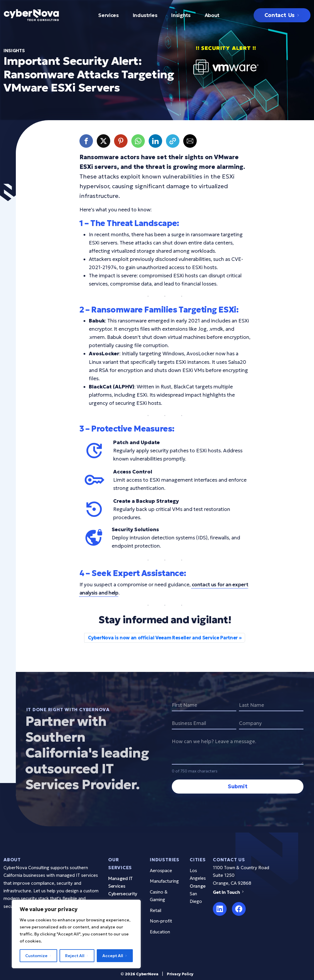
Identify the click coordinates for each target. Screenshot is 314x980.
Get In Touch (229, 892)
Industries (145, 15)
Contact (280, 15)
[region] (76, 934)
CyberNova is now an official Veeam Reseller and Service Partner (163, 638)
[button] (86, 141)
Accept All (113, 956)
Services (108, 15)
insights (14, 51)
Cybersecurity (123, 894)
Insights (181, 15)
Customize (36, 956)
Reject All (75, 956)
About (212, 15)
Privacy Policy (180, 974)
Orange (198, 886)
